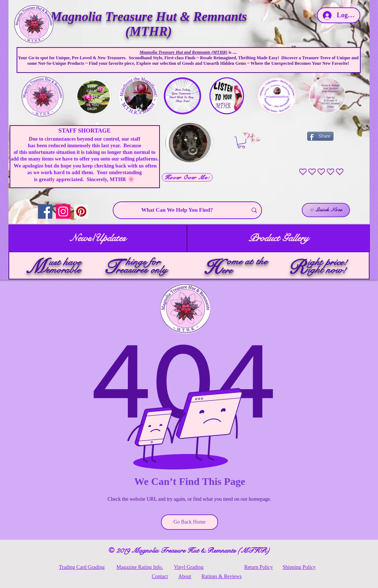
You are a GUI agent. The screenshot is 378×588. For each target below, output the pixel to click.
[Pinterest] (81, 212)
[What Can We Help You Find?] (177, 210)
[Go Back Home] (190, 522)
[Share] (320, 136)
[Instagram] (63, 212)
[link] (241, 142)
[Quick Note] (326, 210)
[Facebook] (45, 212)
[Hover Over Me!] (187, 177)
